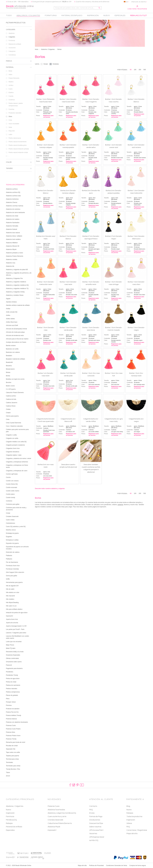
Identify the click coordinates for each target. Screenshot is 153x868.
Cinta (20, 120)
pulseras (120, 505)
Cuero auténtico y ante (57, 817)
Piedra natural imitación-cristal (20, 152)
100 (135, 70)
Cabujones (20, 51)
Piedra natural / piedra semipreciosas (20, 105)
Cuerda (20, 96)
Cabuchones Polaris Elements (60, 823)
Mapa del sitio (132, 834)
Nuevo (8, 810)
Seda (20, 127)
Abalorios (20, 33)
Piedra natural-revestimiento (20, 142)
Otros (20, 117)
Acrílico (20, 85)
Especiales (10, 830)
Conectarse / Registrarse (137, 8)
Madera (20, 82)
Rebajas (9, 823)
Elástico (20, 93)
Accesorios (20, 48)
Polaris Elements (20, 78)
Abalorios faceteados (56, 810)
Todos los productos (134, 817)
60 (131, 70)
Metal (20, 71)
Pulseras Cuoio (54, 806)
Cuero (20, 89)
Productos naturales (20, 113)
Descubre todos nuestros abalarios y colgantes (50, 489)
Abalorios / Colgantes (48, 49)
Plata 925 (20, 131)
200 (140, 70)
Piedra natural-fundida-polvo (20, 145)
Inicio (37, 49)
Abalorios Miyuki (54, 827)
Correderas (20, 55)
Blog (128, 806)
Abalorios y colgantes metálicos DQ (62, 813)
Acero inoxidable (20, 124)
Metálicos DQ (11, 820)
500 (145, 70)
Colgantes (20, 37)
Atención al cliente (139, 2)
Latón (20, 134)
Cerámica (20, 100)
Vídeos (129, 823)
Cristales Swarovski (55, 820)
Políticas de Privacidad (96, 865)
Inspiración (10, 813)
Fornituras (20, 41)
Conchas (20, 109)
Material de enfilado (20, 44)
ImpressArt (52, 830)
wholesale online (20, 7)
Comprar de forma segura (138, 865)
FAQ (128, 827)
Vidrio (20, 75)
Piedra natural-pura (20, 138)
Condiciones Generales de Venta (116, 865)
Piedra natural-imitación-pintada (20, 149)
